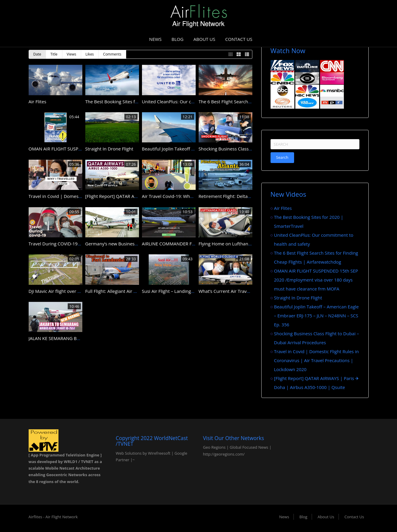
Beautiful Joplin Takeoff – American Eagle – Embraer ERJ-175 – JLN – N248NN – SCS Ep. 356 (316, 316)
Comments (112, 54)
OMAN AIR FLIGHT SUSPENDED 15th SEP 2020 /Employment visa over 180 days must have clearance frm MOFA (316, 280)
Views (72, 54)
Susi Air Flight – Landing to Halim (176, 291)
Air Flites (38, 102)
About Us (204, 39)
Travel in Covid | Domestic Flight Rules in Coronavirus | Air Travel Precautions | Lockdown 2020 (316, 360)
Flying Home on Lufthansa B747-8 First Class (245, 244)
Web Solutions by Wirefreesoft (143, 453)
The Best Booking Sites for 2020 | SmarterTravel (135, 102)
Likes (90, 54)
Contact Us (239, 39)
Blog (177, 39)
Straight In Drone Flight (109, 149)
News (155, 39)
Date (37, 54)
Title (54, 54)
